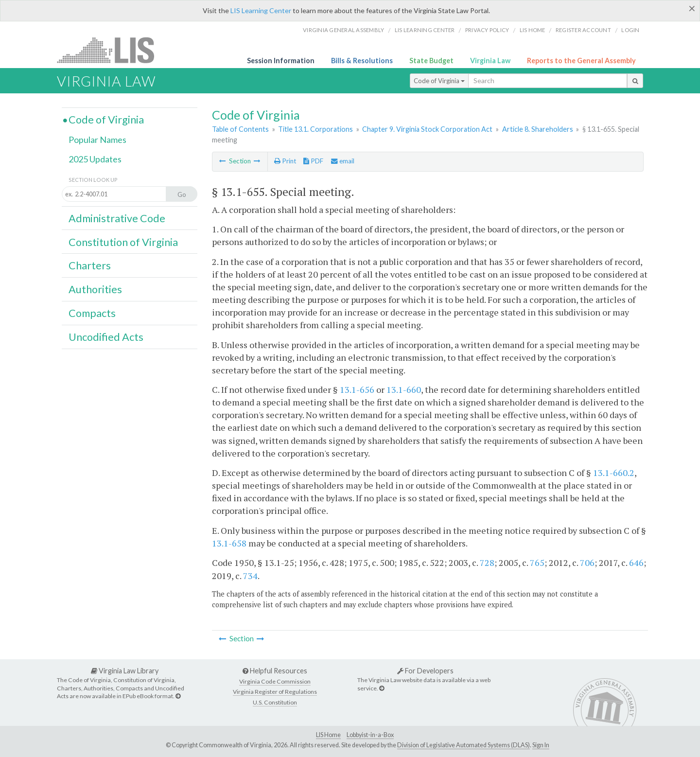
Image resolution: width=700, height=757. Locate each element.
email (343, 161)
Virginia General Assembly (343, 30)
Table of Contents (240, 129)
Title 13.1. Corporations (315, 129)
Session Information (281, 61)
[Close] (692, 8)
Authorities (95, 289)
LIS (111, 50)
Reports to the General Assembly (581, 61)
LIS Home (328, 735)
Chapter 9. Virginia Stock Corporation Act (427, 129)
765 (537, 563)
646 (636, 563)
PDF (313, 161)
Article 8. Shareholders (538, 129)
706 (587, 563)
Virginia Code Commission (275, 681)
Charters (90, 265)
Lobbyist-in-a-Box (370, 735)
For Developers (425, 671)
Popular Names (97, 140)
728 (487, 563)
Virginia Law (490, 61)
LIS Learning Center (261, 10)
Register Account (583, 30)
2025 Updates (95, 159)
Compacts (92, 313)
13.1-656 (357, 389)
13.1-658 (229, 543)
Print (285, 161)
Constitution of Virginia (123, 242)
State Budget (431, 61)
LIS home (533, 30)
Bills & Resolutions (362, 61)
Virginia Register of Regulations (275, 692)
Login (630, 30)
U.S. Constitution (275, 702)
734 (250, 576)
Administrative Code (117, 218)
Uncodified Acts (106, 337)
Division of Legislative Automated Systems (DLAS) (464, 745)
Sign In (541, 745)
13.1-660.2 (614, 473)
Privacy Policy (487, 30)
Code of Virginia (439, 81)
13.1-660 (404, 389)
